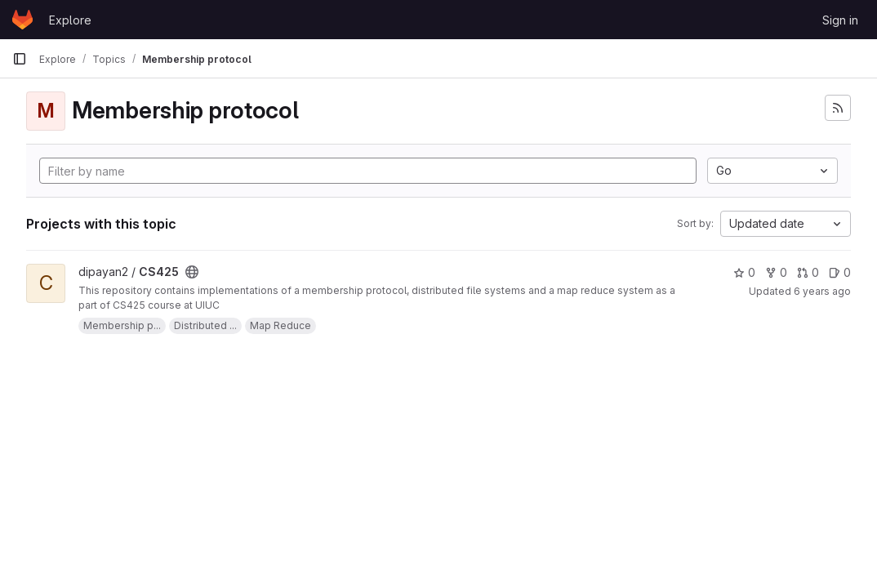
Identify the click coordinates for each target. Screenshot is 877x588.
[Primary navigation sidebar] (20, 59)
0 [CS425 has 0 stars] (744, 272)
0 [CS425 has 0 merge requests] (808, 272)
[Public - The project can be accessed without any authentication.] (192, 272)
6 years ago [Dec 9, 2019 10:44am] (822, 291)
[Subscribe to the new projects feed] (838, 108)
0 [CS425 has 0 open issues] (840, 272)
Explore (70, 20)
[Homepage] (22, 20)
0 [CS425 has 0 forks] (776, 272)
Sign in (840, 20)
